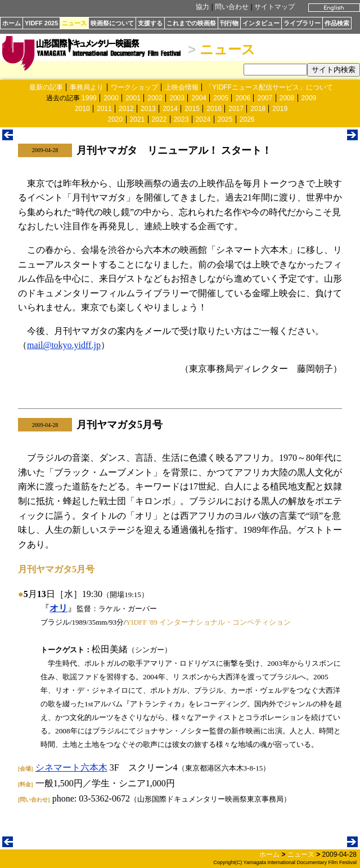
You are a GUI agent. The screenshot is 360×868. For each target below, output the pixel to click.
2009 (309, 98)
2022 (159, 119)
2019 (280, 109)
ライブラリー (302, 23)
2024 (203, 119)
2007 (265, 98)
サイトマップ (274, 7)
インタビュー (261, 23)
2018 (258, 109)
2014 (170, 109)
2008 (287, 98)
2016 (214, 109)
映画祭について (112, 23)
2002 (155, 98)
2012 (126, 109)
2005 (221, 98)
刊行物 (229, 23)
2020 (116, 119)
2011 (104, 109)
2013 (148, 109)
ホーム (12, 23)
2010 (82, 109)
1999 (89, 98)
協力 (202, 7)
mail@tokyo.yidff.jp (64, 345)
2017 (236, 109)
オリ (58, 608)
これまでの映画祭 (191, 23)
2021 (138, 119)
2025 (225, 119)
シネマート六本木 (71, 767)
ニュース (74, 23)
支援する (150, 23)
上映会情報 (182, 87)
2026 (247, 119)
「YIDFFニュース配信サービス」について (269, 87)
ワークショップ (134, 87)
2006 (243, 98)
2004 (199, 98)
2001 (133, 98)
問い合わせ (232, 7)
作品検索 (337, 23)
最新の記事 (46, 87)
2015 (192, 109)
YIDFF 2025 (41, 23)
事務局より (87, 87)
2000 (111, 98)
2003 (177, 98)
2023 (181, 119)
